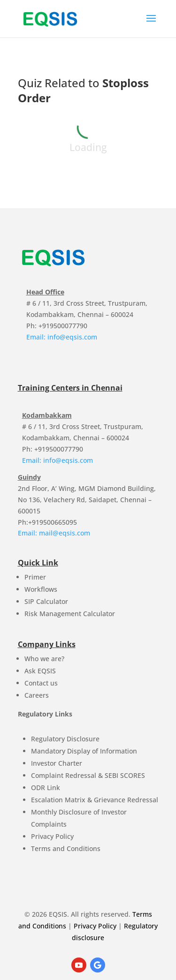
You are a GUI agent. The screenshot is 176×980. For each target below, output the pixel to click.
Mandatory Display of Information (84, 751)
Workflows (41, 589)
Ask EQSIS (40, 671)
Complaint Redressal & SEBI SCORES (88, 775)
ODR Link (46, 788)
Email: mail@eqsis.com (54, 533)
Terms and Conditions (66, 848)
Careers (37, 695)
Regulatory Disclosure (65, 739)
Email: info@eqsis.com (62, 337)
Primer (35, 577)
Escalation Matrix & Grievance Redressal (95, 800)
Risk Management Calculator (70, 614)
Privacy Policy (52, 836)
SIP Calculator (46, 601)
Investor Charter (57, 763)
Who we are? (44, 659)
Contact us (41, 683)
